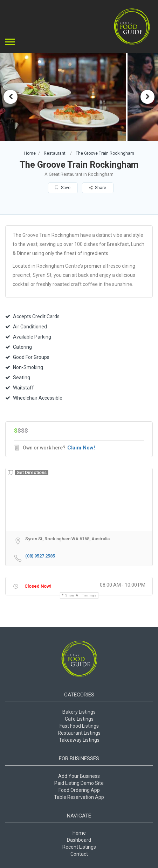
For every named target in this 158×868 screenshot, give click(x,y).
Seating (18, 378)
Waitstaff (20, 388)
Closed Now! (38, 586)
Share (98, 188)
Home (30, 153)
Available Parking (28, 337)
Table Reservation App (79, 797)
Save (63, 188)
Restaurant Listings (79, 733)
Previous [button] (11, 97)
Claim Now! (81, 448)
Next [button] (147, 97)
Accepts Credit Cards (32, 316)
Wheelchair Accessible (34, 398)
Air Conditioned (26, 327)
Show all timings (81, 595)
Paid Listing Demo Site (79, 783)
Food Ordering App (79, 790)
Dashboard (79, 840)
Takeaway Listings (79, 740)
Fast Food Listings (79, 726)
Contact (79, 854)
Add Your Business (79, 776)
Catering (19, 347)
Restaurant (55, 153)
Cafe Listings (79, 719)
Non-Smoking (24, 367)
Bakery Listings (79, 712)
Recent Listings (79, 847)
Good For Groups (27, 357)
